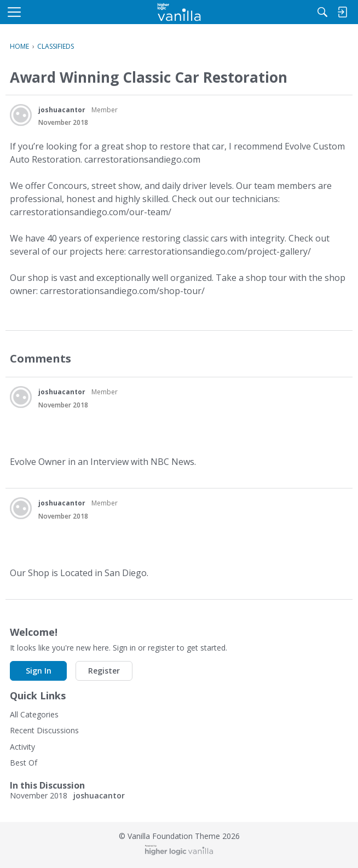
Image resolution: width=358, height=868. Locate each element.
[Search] (322, 12)
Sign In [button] (39, 671)
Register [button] (104, 671)
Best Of (24, 763)
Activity (22, 747)
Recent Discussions (44, 730)
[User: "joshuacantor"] (21, 115)
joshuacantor (62, 110)
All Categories (34, 714)
